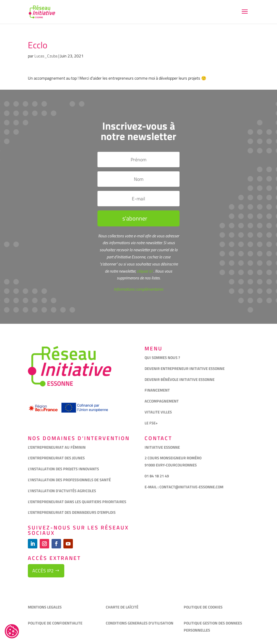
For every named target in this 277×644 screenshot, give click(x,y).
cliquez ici (144, 271)
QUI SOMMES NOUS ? (162, 358)
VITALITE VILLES (159, 412)
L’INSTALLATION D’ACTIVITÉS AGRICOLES (62, 491)
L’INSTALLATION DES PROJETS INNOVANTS (63, 469)
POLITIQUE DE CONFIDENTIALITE (56, 623)
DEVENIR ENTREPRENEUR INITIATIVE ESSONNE (185, 368)
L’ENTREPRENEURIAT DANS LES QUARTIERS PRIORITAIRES (77, 502)
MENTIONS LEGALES (45, 607)
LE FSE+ (151, 423)
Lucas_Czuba (46, 56)
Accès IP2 (43, 571)
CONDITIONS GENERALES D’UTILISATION (140, 623)
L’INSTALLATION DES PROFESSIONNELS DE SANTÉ (69, 480)
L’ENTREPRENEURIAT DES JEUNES (56, 458)
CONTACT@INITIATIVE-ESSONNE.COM (191, 487)
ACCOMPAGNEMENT (162, 401)
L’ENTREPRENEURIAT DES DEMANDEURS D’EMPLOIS (72, 512)
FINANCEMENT (157, 390)
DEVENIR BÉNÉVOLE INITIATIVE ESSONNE (180, 379)
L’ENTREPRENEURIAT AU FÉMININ (57, 447)
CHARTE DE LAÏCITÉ (122, 607)
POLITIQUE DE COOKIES (203, 607)
